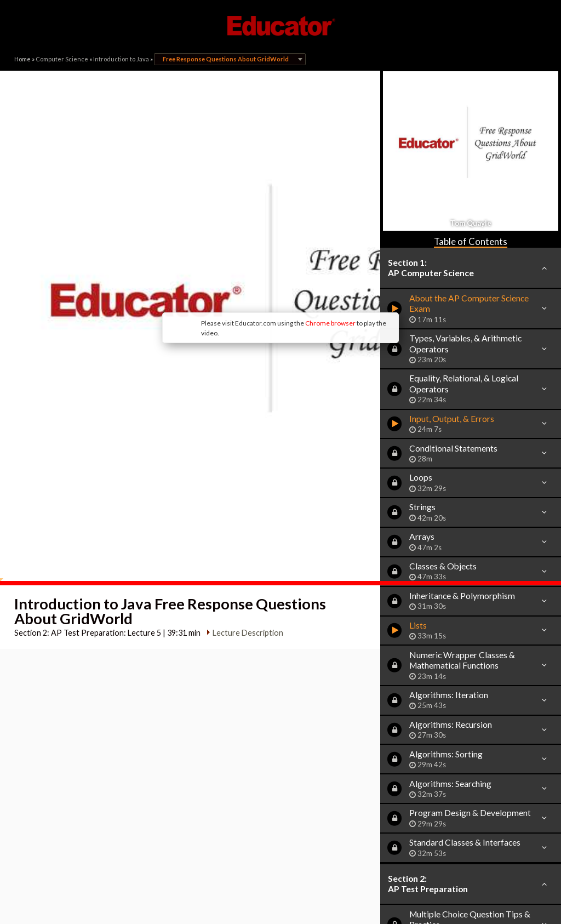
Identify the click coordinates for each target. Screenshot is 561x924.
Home (22, 59)
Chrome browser (240, 241)
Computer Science (62, 59)
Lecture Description (243, 498)
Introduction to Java (121, 59)
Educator (280, 26)
